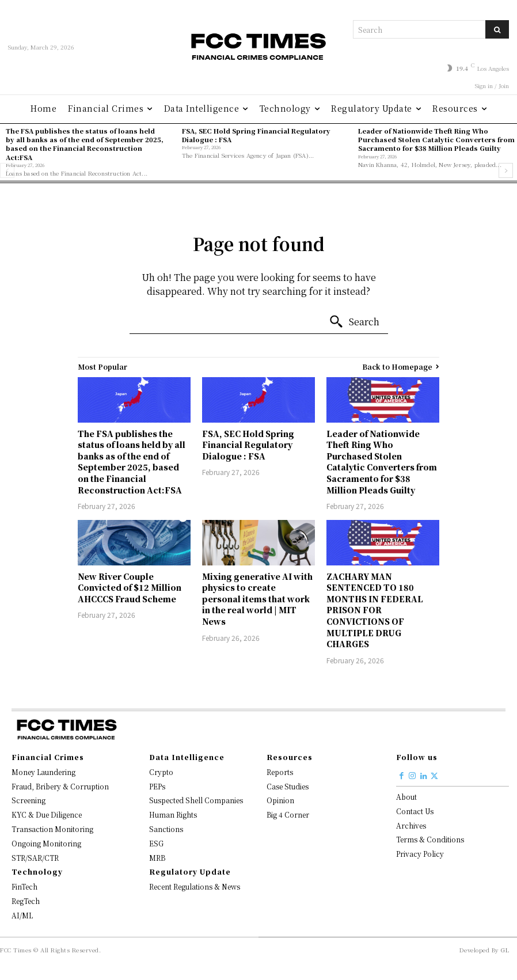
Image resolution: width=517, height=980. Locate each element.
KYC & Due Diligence (47, 814)
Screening (28, 800)
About (406, 797)
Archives (411, 825)
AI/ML (22, 915)
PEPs (157, 786)
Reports (280, 772)
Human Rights (173, 814)
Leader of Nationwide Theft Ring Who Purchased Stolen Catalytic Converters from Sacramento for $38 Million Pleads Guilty (436, 140)
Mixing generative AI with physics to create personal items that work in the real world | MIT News (257, 599)
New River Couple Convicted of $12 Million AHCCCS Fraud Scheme (130, 588)
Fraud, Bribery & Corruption (60, 786)
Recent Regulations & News (195, 886)
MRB (157, 858)
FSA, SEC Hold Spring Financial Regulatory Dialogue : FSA (256, 135)
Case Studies (288, 786)
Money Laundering (43, 772)
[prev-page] (7, 170)
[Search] (497, 29)
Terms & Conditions (430, 839)
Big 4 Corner (288, 814)
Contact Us (415, 811)
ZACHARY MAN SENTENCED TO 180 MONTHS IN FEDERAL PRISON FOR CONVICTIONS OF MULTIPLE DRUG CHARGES (375, 610)
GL (505, 950)
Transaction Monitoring (52, 829)
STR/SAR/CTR (35, 858)
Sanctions (166, 829)
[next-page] (506, 170)
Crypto (161, 772)
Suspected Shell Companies (196, 800)
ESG (156, 843)
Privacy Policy (420, 854)
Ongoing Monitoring (46, 843)
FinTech (24, 886)
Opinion (280, 800)
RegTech (26, 901)
